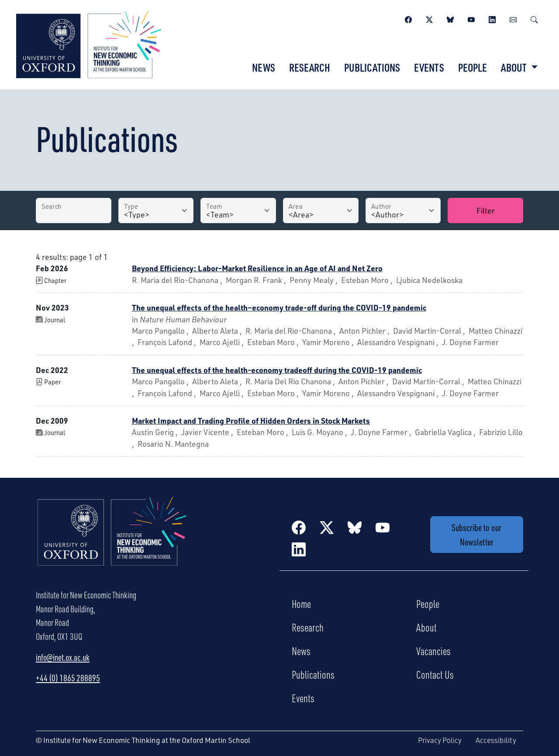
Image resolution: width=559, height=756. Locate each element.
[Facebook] (408, 18)
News (264, 67)
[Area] (321, 211)
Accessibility (496, 740)
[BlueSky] (450, 18)
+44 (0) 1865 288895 (68, 678)
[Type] (156, 211)
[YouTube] (471, 18)
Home (301, 604)
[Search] (534, 18)
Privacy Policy (440, 740)
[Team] (238, 211)
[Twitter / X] (429, 18)
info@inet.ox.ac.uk (63, 657)
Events (429, 67)
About (426, 627)
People (473, 67)
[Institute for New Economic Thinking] (89, 44)
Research (310, 67)
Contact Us (435, 674)
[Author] (403, 211)
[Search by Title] (74, 211)
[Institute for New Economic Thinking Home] (112, 541)
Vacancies (433, 651)
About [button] (515, 67)
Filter (486, 211)
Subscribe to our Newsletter (476, 535)
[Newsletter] (513, 18)
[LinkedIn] (492, 18)
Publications (372, 67)
